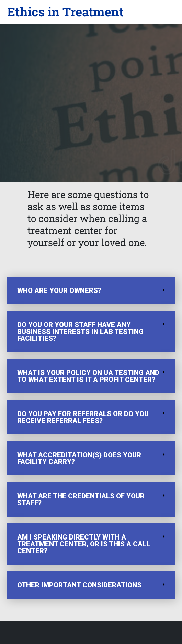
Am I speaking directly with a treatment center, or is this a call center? (84, 544)
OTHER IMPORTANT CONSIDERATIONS (79, 585)
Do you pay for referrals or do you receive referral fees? (83, 417)
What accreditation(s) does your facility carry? (79, 458)
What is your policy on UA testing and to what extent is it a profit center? (88, 376)
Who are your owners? (59, 290)
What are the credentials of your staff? (81, 499)
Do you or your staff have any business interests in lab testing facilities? (80, 332)
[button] (65, 12)
